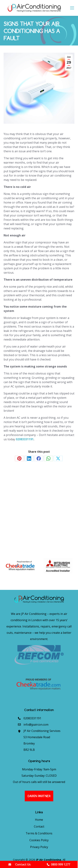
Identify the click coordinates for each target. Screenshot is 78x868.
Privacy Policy (39, 847)
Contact (39, 826)
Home (39, 820)
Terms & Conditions (39, 833)
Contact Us (19, 864)
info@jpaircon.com (36, 725)
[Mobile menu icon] (72, 8)
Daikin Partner (39, 796)
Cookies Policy (39, 840)
